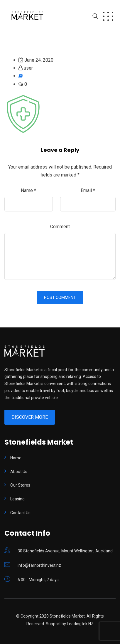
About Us (19, 472)
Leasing (17, 499)
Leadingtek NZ (80, 624)
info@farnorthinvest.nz (39, 565)
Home (16, 458)
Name (28, 190)
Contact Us (20, 513)
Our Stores (20, 485)
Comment (60, 227)
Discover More (30, 417)
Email (88, 190)
